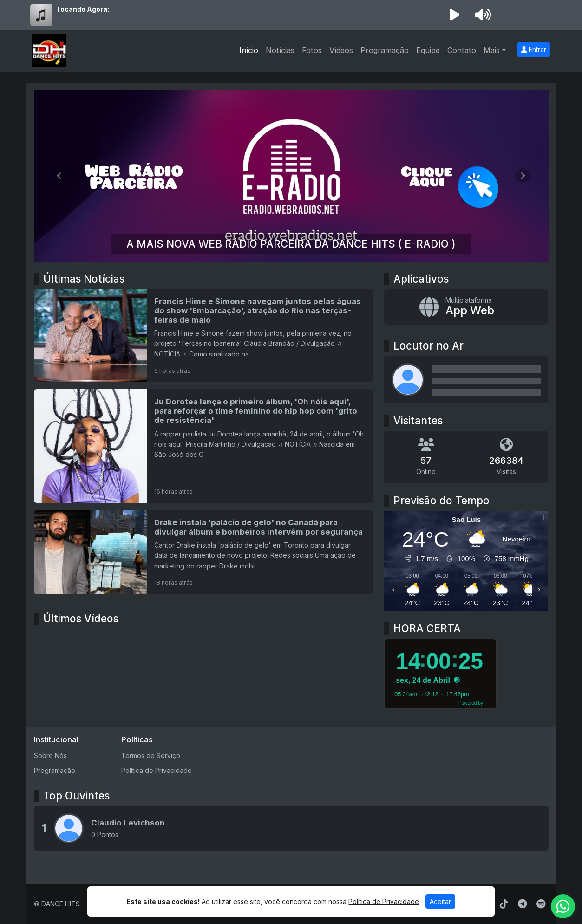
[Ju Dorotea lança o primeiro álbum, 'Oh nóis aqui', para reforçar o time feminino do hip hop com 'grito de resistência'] (204, 446)
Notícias (280, 50)
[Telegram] (522, 904)
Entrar (534, 49)
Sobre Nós (50, 756)
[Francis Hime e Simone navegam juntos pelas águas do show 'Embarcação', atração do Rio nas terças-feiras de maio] (204, 336)
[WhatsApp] (563, 906)
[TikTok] (504, 904)
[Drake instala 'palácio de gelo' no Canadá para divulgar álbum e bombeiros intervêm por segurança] (204, 552)
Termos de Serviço (151, 756)
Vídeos (341, 50)
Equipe (428, 50)
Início (249, 50)
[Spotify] (541, 904)
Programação (385, 50)
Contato (462, 50)
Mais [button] (492, 50)
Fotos (312, 50)
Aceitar (440, 901)
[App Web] (466, 307)
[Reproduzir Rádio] (455, 15)
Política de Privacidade (157, 770)
